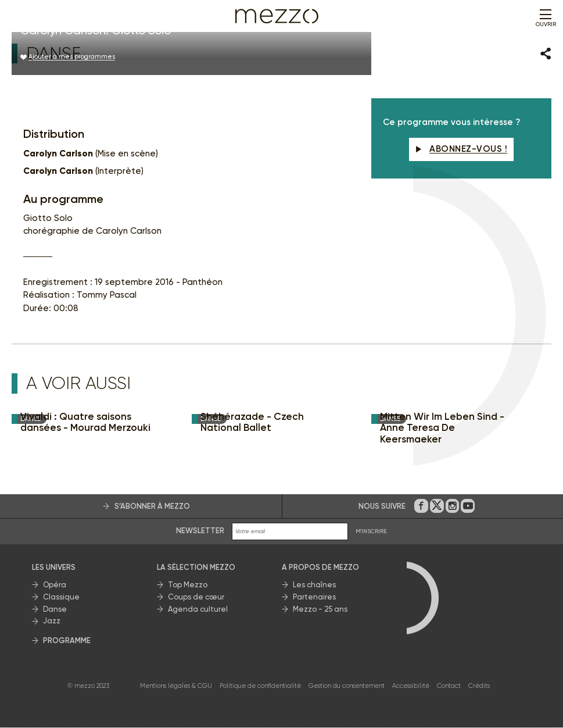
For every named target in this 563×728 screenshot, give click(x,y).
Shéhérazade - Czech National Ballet (252, 422)
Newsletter (200, 531)
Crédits (479, 686)
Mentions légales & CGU (176, 686)
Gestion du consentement (347, 686)
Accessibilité (411, 686)
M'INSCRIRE (371, 532)
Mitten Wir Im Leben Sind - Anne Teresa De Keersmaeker (442, 428)
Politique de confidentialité (260, 686)
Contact (449, 686)
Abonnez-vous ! (461, 149)
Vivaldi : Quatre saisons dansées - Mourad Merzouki (85, 422)
